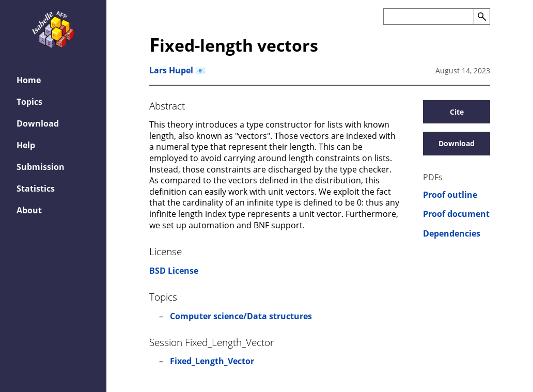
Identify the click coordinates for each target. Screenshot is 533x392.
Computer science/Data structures (241, 316)
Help (26, 145)
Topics (29, 102)
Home (29, 80)
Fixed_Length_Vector (212, 361)
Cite (457, 112)
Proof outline (450, 195)
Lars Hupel (171, 70)
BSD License (174, 271)
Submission (41, 167)
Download (38, 123)
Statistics (36, 189)
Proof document (456, 214)
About (29, 210)
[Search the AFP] (428, 17)
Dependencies (452, 234)
